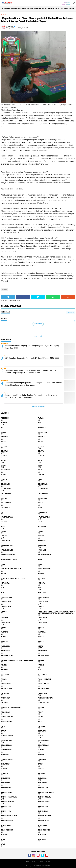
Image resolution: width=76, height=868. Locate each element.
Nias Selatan (43, 674)
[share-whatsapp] (53, 297)
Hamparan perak (44, 517)
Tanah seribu (6, 788)
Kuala (40, 588)
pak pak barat (6, 684)
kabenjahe (42, 550)
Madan (4, 627)
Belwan (4, 456)
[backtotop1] (74, 866)
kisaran (41, 574)
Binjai (40, 460)
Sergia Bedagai (7, 750)
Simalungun (6, 764)
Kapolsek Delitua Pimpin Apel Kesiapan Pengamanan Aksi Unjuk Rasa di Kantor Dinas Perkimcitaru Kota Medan (33, 384)
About (27, 862)
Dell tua (41, 503)
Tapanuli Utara (44, 821)
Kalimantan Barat (45, 555)
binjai (3, 460)
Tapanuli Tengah (7, 821)
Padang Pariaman (44, 679)
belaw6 (41, 442)
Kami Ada (48, 862)
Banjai (4, 432)
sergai (40, 736)
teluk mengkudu (7, 830)
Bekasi (4, 442)
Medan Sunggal (44, 656)
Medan (44, 8)
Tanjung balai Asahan (9, 797)
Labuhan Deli (6, 607)
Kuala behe (42, 592)
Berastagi (42, 456)
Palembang (5, 693)
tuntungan (42, 839)
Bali (3, 427)
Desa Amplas (6, 508)
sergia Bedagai (43, 745)
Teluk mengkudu (44, 830)
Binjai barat (6, 470)
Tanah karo (5, 783)
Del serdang (6, 484)
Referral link (38, 336)
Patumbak (5, 703)
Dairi (40, 479)
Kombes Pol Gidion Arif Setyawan (13, 578)
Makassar (38, 8)
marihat (41, 641)
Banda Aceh (42, 427)
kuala (3, 588)
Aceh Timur (5, 418)
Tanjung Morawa (7, 802)
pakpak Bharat (43, 689)
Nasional (51, 8)
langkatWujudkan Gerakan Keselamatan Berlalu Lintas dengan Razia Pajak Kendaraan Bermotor (56, 612)
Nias (40, 670)
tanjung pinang (44, 802)
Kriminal (41, 583)
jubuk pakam (6, 541)
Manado (4, 637)
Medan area (5, 651)
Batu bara (5, 437)
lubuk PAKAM (6, 623)
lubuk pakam (43, 618)
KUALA (3, 592)
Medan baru (42, 651)
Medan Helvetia (7, 656)
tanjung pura (6, 806)
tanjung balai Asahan (46, 792)
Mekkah (41, 660)
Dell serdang (6, 503)
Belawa (4, 446)
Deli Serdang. (43, 493)
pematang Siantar (45, 703)
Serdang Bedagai (7, 736)
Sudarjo (4, 769)
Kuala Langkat (7, 597)
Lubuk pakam (43, 623)
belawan (41, 446)
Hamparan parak (7, 517)
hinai (40, 522)
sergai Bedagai (43, 740)
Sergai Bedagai (7, 745)
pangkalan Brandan (45, 698)
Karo (3, 564)
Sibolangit (5, 755)
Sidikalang (42, 759)
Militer (4, 665)
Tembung (4, 835)
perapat (41, 707)
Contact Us (34, 862)
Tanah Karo (42, 783)
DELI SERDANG (6, 493)
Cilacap (41, 475)
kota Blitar (5, 583)
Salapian (41, 726)
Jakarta (41, 536)
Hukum (41, 531)
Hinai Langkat (43, 526)
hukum (4, 531)
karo (40, 559)
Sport (57, 8)
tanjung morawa (44, 797)
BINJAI (40, 465)
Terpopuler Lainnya (38, 406)
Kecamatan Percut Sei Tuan (11, 569)
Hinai (3, 526)
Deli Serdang (6, 489)
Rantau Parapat (7, 722)
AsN (39, 423)
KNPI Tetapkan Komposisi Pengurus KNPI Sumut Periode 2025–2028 (32, 358)
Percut (41, 712)
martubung (5, 646)
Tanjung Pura (6, 811)
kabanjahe (42, 545)
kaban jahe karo (7, 545)
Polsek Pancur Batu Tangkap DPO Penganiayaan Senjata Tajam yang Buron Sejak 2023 (32, 347)
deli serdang (43, 484)
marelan (41, 637)
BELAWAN (7, 8)
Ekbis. (40, 508)
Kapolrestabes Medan (19, 8)
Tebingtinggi (43, 825)
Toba (3, 839)
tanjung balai (43, 788)
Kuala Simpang (43, 597)
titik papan (42, 835)
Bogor (3, 475)
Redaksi (41, 862)
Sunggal (41, 769)
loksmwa (5, 618)
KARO (40, 564)
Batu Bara (42, 437)
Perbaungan (6, 712)
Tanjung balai (6, 792)
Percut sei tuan (7, 717)
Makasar (4, 632)
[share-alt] (8, 297)
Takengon (42, 773)
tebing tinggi (6, 825)
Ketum (3, 574)
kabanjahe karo (7, 550)
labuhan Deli (43, 602)
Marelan (4, 641)
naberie (41, 665)
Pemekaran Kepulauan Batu (11, 707)
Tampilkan (71, 312)
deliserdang (43, 498)
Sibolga (41, 755)
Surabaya (5, 773)
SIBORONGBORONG (7, 759)
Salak (3, 726)
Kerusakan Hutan (45, 569)
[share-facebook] (23, 297)
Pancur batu (6, 698)
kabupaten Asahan (8, 555)
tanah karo (42, 778)
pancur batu (43, 693)
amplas (41, 418)
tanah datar (6, 778)
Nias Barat (5, 674)
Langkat (4, 611)
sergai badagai (7, 740)
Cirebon (4, 479)
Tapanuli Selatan (44, 816)
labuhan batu (6, 602)
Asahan (4, 423)
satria (4, 731)
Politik (41, 717)
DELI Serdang (43, 489)
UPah (3, 844)
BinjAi (3, 465)
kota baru (42, 578)
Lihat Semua (38, 324)
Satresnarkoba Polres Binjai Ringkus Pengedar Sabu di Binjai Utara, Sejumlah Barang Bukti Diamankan (31, 396)
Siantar (41, 750)
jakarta (4, 536)
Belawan (4, 451)
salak (40, 722)
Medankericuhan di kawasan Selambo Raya (17, 660)
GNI (2, 512)
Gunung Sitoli (43, 512)
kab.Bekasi (64, 8)
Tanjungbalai (43, 811)
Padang (4, 679)
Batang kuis (42, 432)
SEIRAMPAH (42, 731)
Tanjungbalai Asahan (9, 816)
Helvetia (4, 522)
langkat (72, 8)
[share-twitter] (38, 297)
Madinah (30, 8)
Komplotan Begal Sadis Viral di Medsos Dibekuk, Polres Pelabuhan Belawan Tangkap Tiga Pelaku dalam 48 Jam (31, 372)
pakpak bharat (7, 689)
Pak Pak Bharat (44, 684)
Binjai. (41, 470)
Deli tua (4, 498)
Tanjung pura (43, 806)
